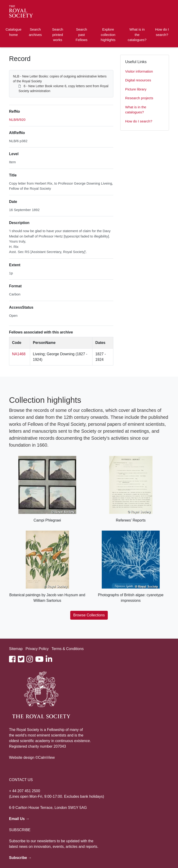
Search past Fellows (81, 35)
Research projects (139, 98)
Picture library (136, 89)
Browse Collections (89, 615)
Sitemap (16, 649)
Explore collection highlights (108, 35)
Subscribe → (20, 858)
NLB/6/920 (17, 120)
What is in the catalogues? (137, 35)
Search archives (35, 32)
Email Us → (19, 819)
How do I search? (162, 32)
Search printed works (58, 35)
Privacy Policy (37, 649)
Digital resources (138, 80)
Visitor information (139, 71)
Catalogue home (13, 32)
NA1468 (19, 354)
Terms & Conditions (68, 649)
